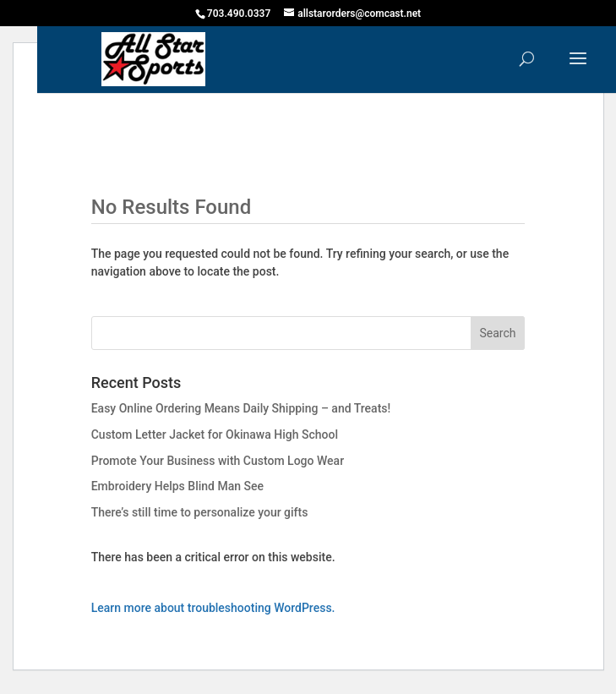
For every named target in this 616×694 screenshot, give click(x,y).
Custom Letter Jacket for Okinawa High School (215, 434)
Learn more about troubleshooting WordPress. (213, 608)
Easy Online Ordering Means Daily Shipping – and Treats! (241, 408)
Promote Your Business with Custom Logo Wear (218, 461)
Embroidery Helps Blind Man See (177, 486)
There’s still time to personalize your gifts (200, 512)
